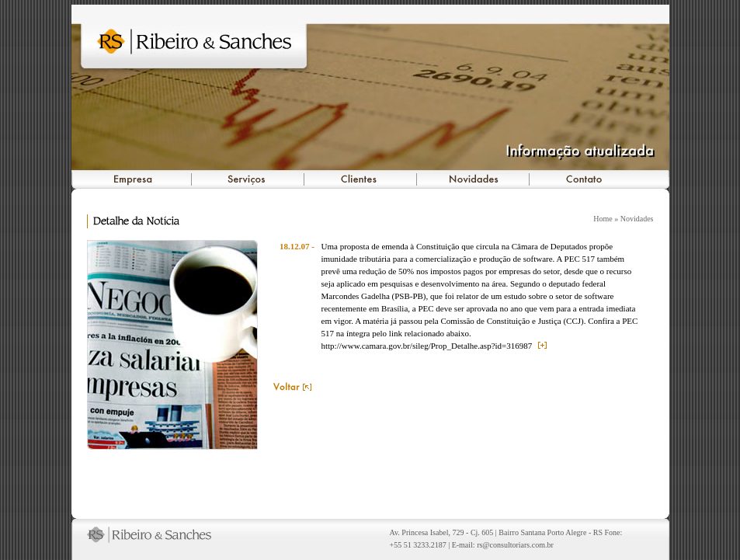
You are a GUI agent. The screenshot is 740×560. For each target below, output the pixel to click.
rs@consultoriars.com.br (515, 545)
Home (603, 219)
